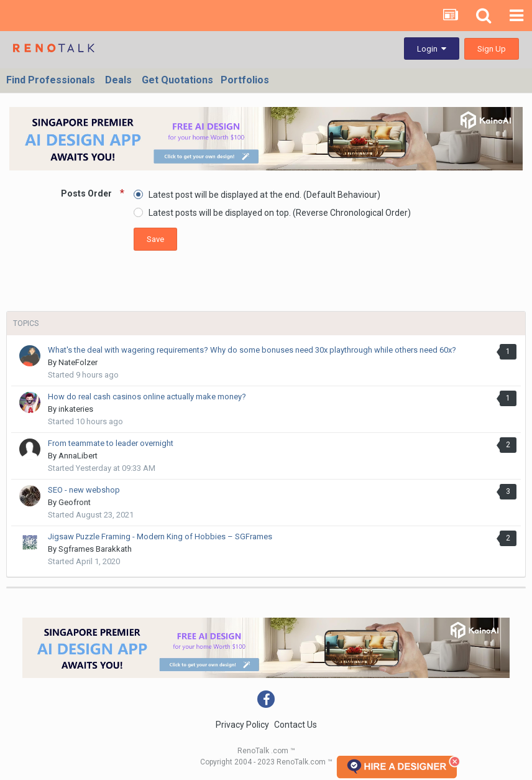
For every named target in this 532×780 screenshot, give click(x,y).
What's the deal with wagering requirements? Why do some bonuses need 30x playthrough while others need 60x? (252, 350)
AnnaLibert (78, 456)
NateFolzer (78, 362)
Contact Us (296, 725)
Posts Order (87, 193)
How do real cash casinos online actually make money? (147, 397)
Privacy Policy (242, 725)
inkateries (76, 409)
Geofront (75, 502)
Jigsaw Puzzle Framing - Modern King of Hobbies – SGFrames (160, 536)
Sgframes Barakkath (95, 549)
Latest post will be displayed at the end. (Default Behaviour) (264, 195)
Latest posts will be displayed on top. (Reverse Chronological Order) (280, 213)
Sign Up (492, 49)
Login (432, 49)
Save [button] (155, 239)
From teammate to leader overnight (111, 443)
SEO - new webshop (84, 490)
